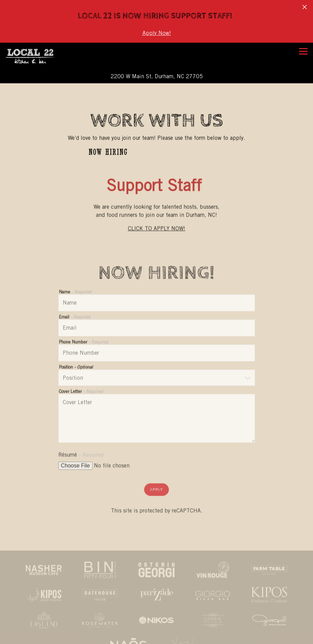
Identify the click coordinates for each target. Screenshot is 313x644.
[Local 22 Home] (39, 51)
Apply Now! (157, 33)
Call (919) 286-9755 (157, 625)
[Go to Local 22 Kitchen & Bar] (156, 71)
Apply (156, 486)
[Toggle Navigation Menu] (303, 46)
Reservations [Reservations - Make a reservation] (156, 638)
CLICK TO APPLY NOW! (156, 224)
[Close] (305, 6)
